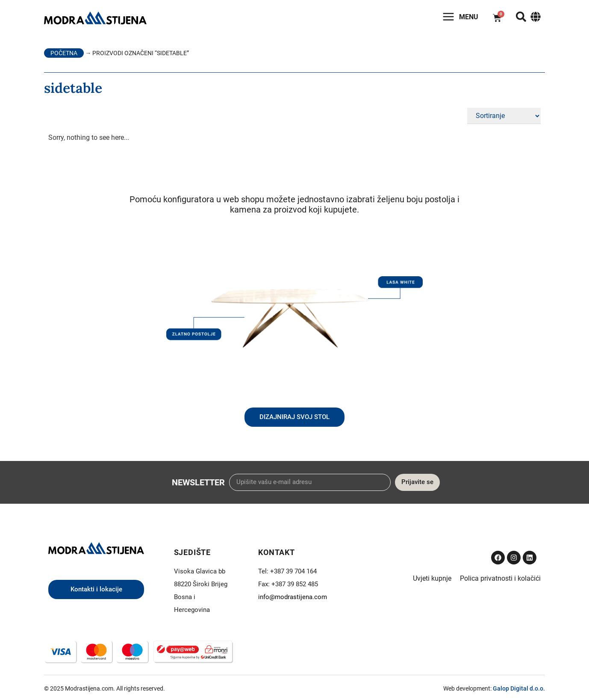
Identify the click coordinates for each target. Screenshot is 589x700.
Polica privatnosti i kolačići (500, 578)
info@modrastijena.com (293, 597)
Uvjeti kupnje (432, 578)
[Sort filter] (504, 116)
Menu (469, 17)
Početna (64, 53)
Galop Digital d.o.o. (519, 688)
